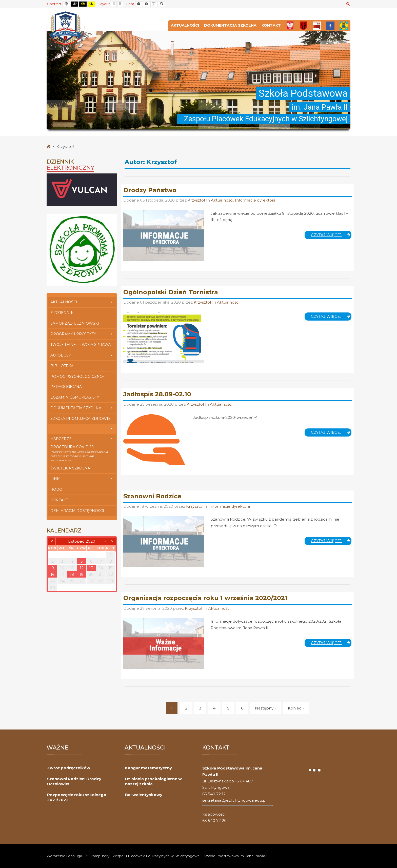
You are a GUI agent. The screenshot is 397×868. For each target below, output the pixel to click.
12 (82, 568)
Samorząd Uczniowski (75, 323)
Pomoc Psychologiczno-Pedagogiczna (77, 382)
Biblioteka (62, 366)
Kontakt (271, 25)
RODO (56, 489)
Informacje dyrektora (255, 200)
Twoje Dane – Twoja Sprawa (81, 345)
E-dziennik (62, 313)
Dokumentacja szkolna (230, 25)
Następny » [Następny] (266, 708)
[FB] (330, 25)
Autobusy (82, 355)
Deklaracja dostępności (77, 511)
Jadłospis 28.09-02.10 (157, 394)
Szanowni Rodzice (152, 496)
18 (72, 574)
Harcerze (82, 439)
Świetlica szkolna (70, 468)
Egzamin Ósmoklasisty (75, 397)
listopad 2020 (82, 541)
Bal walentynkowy (144, 795)
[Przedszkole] (344, 25)
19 (82, 574)
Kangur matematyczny (148, 768)
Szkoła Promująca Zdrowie (82, 420)
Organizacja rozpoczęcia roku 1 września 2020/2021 (205, 598)
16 (53, 574)
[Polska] (290, 25)
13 (91, 568)
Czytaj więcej (331, 236)
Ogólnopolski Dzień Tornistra (171, 292)
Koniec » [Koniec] (296, 708)
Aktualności (185, 25)
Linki (82, 479)
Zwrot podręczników (69, 768)
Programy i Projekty (82, 334)
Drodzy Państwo (150, 190)
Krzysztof (197, 200)
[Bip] (317, 25)
